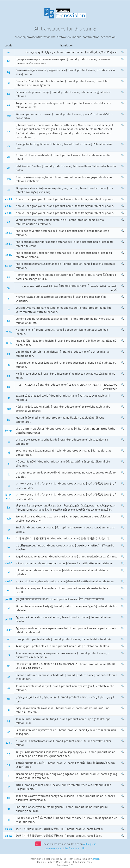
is (9, 464)
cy (9, 146)
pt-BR (9, 619)
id (9, 453)
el (9, 190)
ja (9, 486)
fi (9, 299)
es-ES (9, 255)
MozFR (96, 859)
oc (9, 590)
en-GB (9, 206)
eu (9, 277)
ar (9, 52)
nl (9, 572)
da (9, 157)
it (9, 475)
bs (9, 94)
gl (9, 365)
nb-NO (9, 563)
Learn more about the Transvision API (65, 849)
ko (9, 539)
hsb (9, 409)
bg (9, 72)
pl (9, 608)
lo (9, 548)
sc (9, 677)
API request (89, 844)
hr (9, 398)
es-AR (9, 233)
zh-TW (9, 836)
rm (9, 639)
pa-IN (9, 599)
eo (9, 222)
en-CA (9, 199)
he (9, 387)
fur (9, 321)
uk (9, 798)
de (9, 168)
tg (9, 754)
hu (9, 420)
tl (9, 776)
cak (9, 116)
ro (9, 646)
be (9, 61)
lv (9, 557)
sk (9, 688)
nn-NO (9, 581)
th (9, 765)
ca (9, 105)
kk (9, 530)
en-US (9, 213)
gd (9, 354)
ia (9, 442)
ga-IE (9, 343)
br (9, 83)
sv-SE (9, 743)
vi (9, 820)
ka (9, 508)
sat (9, 666)
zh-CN (9, 829)
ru (9, 655)
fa (9, 288)
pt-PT (9, 630)
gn (9, 376)
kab (9, 519)
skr (9, 699)
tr (9, 787)
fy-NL (9, 332)
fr (9, 310)
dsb (9, 179)
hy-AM (9, 431)
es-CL (9, 244)
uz (9, 809)
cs (9, 131)
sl (9, 710)
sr (9, 732)
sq (9, 721)
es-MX (9, 266)
